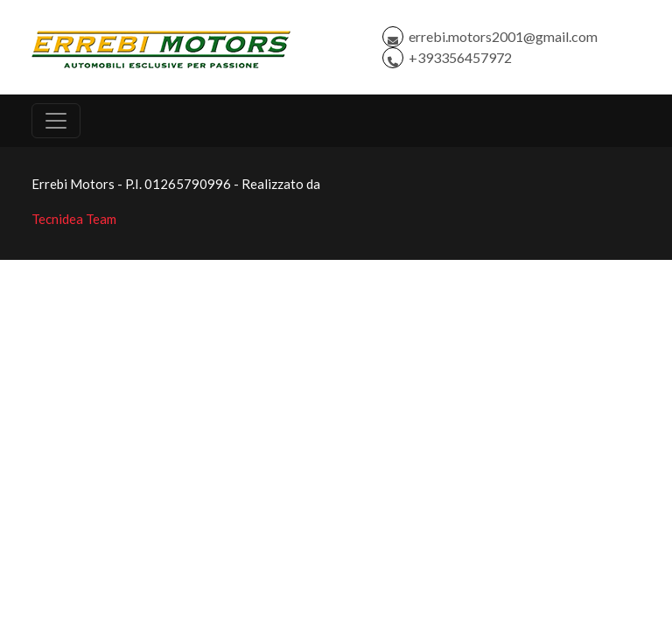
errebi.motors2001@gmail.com (503, 36)
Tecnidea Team (74, 219)
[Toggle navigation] (56, 121)
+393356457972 (460, 57)
